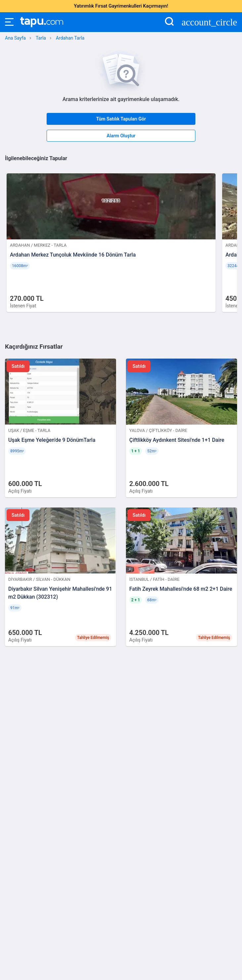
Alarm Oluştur (121, 136)
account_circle (209, 22)
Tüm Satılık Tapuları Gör (121, 119)
